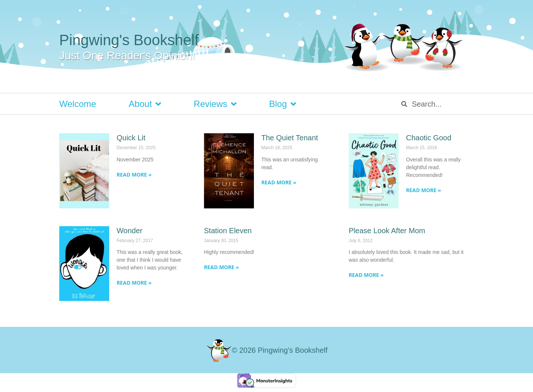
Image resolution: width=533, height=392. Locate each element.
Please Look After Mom (387, 231)
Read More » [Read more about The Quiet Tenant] (279, 182)
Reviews (215, 104)
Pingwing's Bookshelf (129, 40)
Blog (283, 104)
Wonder (130, 231)
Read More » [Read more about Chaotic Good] (424, 190)
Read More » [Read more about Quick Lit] (134, 175)
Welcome (78, 104)
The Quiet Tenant (290, 138)
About (145, 104)
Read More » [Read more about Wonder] (134, 283)
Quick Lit (131, 138)
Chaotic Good (429, 138)
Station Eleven (228, 231)
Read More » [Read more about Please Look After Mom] (366, 275)
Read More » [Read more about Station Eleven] (222, 267)
